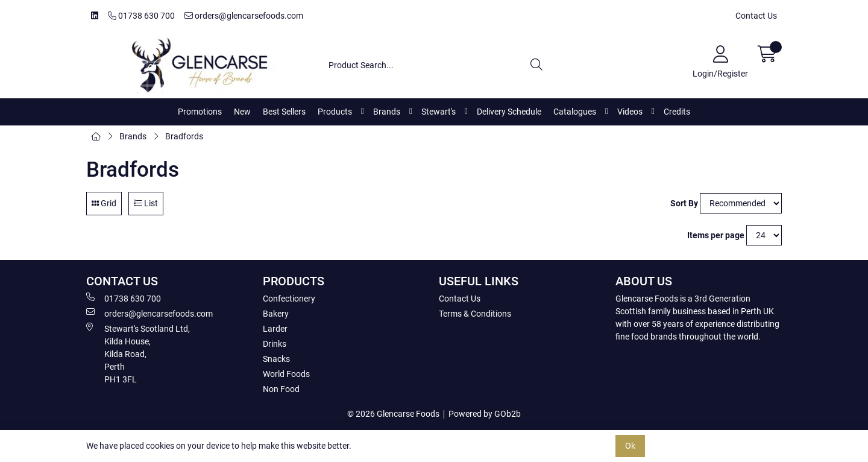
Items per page (716, 235)
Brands (387, 112)
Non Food (281, 389)
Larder (275, 329)
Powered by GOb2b (485, 414)
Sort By (684, 203)
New (242, 112)
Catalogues (575, 112)
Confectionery (289, 299)
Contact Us (756, 16)
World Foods (286, 374)
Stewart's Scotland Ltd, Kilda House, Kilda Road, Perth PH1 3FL (138, 353)
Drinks (275, 344)
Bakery (276, 314)
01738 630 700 (141, 16)
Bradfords (184, 136)
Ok (630, 446)
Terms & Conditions (475, 314)
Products (335, 112)
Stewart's (439, 112)
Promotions (200, 112)
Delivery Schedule (509, 112)
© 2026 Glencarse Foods (393, 414)
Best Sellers (284, 112)
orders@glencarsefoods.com (244, 16)
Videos (630, 112)
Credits (677, 112)
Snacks (276, 359)
